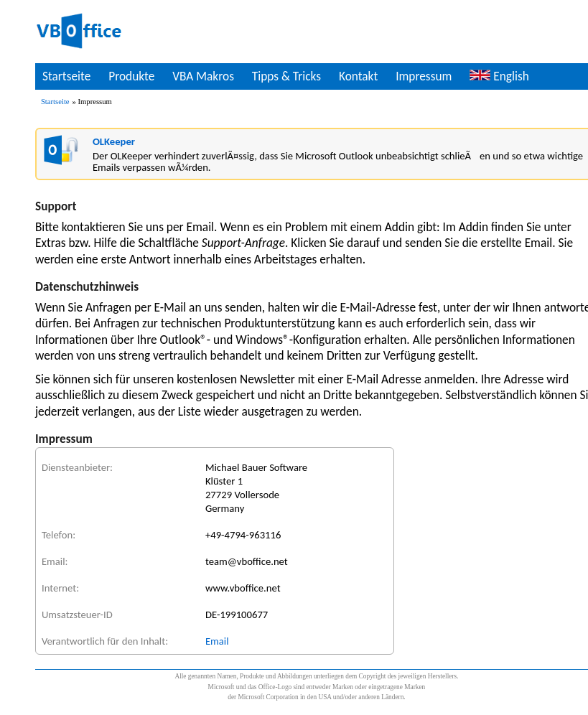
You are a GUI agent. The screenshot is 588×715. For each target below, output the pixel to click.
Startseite (66, 76)
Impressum (424, 76)
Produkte (131, 76)
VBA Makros (203, 76)
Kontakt (358, 76)
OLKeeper (114, 141)
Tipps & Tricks (286, 76)
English (499, 76)
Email (217, 641)
